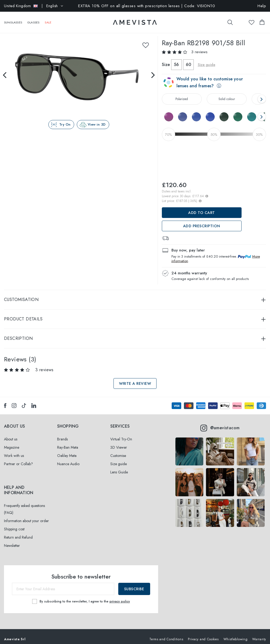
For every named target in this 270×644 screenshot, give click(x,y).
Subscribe (134, 584)
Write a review (135, 378)
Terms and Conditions (166, 634)
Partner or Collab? (18, 459)
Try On (65, 119)
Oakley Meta (67, 450)
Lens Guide (119, 467)
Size (166, 59)
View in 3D (97, 119)
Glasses (33, 20)
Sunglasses (13, 20)
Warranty (259, 634)
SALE (48, 20)
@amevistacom (220, 423)
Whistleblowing (236, 634)
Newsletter (12, 540)
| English (33, 6)
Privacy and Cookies (203, 634)
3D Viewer (119, 442)
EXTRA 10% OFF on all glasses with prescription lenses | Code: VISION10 (147, 6)
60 (188, 59)
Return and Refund (18, 532)
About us (11, 434)
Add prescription (202, 221)
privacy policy (120, 596)
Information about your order (26, 515)
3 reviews (199, 47)
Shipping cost (14, 524)
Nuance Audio (68, 459)
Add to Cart (202, 207)
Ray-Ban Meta (68, 442)
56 (176, 59)
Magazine (12, 442)
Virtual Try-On (121, 434)
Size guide (206, 59)
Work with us (14, 450)
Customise (118, 450)
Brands (62, 434)
